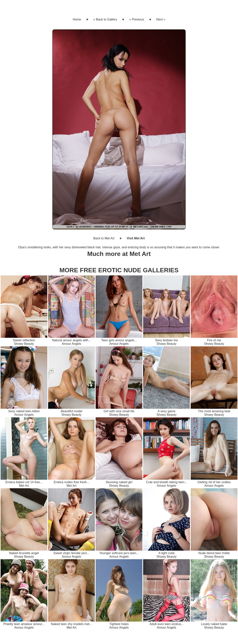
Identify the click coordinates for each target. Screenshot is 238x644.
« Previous (137, 19)
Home (77, 19)
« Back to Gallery (105, 19)
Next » (161, 19)
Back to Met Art (104, 238)
